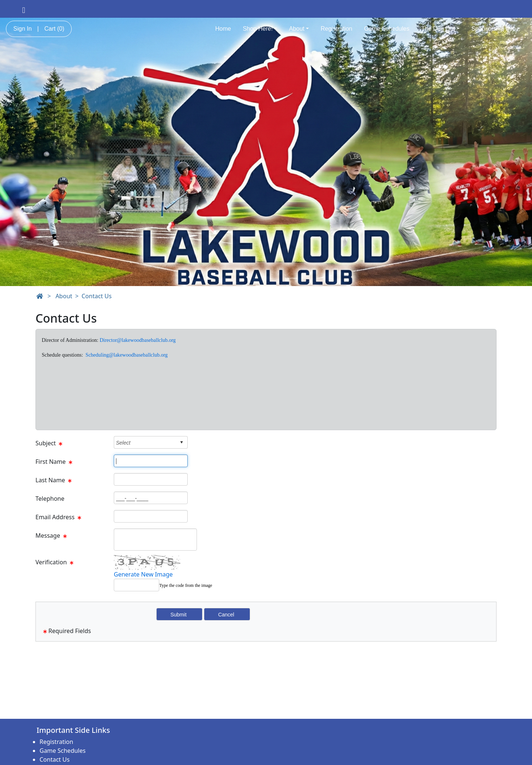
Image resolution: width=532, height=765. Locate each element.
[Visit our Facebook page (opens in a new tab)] (24, 10)
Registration (336, 29)
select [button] (181, 442)
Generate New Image (143, 574)
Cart (54, 29)
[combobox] (145, 443)
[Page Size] (151, 461)
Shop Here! (260, 29)
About (299, 29)
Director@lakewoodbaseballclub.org (138, 340)
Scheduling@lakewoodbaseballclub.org (127, 355)
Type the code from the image (186, 585)
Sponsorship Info (496, 29)
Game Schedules (387, 29)
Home (223, 29)
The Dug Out (440, 29)
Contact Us (97, 296)
